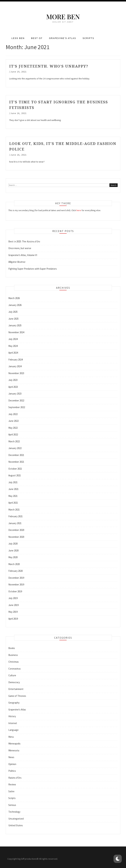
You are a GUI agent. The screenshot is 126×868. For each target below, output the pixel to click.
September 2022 (17, 407)
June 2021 (13, 489)
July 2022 (13, 414)
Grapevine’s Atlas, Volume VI (23, 255)
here (79, 210)
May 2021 (13, 496)
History (12, 716)
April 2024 (13, 353)
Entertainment (16, 689)
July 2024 (13, 339)
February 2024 (16, 360)
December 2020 (16, 530)
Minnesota (14, 750)
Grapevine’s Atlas (63, 38)
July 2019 (13, 598)
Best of (37, 38)
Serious (12, 805)
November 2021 (16, 462)
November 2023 (16, 373)
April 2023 (13, 387)
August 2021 (15, 475)
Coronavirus (15, 669)
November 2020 (16, 537)
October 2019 (15, 591)
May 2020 (13, 557)
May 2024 (13, 346)
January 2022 (15, 448)
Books (12, 648)
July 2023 (13, 380)
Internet (13, 723)
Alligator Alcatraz (17, 262)
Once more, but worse (20, 248)
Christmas (14, 662)
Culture (12, 675)
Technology (14, 812)
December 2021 (16, 455)
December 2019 (16, 578)
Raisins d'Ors (15, 778)
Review (12, 784)
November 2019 (16, 584)
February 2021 (16, 516)
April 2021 (13, 503)
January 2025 (15, 325)
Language (13, 730)
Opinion (12, 764)
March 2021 (14, 510)
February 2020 (16, 571)
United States (16, 825)
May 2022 (13, 428)
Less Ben (18, 38)
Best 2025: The (24, 241)
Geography (14, 703)
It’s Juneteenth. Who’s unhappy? (49, 66)
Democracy (14, 682)
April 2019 (13, 619)
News (11, 757)
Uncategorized (16, 819)
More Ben (63, 17)
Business (13, 655)
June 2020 (13, 550)
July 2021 (13, 482)
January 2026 (15, 305)
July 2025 (13, 312)
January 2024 (15, 366)
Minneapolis (14, 744)
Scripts (88, 38)
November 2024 (16, 332)
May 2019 (13, 612)
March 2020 (14, 564)
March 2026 (14, 298)
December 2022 (16, 400)
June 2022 (13, 421)
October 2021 (15, 469)
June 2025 (13, 319)
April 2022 (13, 434)
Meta (11, 737)
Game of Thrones (17, 696)
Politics (12, 771)
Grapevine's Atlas (17, 710)
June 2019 (13, 605)
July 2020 (13, 544)
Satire (11, 791)
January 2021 (15, 523)
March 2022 (14, 441)
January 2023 (15, 394)
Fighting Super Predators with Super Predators (33, 269)
